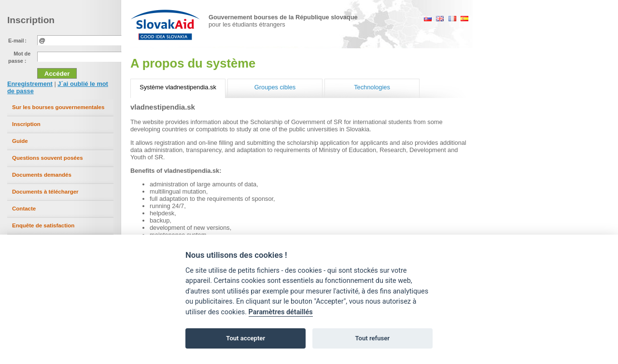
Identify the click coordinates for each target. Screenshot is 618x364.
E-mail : (17, 41)
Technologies (372, 87)
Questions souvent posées (48, 158)
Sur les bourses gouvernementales (58, 107)
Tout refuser (372, 338)
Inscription (26, 124)
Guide (20, 141)
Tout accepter (246, 338)
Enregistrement (30, 84)
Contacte (24, 209)
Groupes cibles (275, 87)
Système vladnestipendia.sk (178, 87)
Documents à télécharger (45, 192)
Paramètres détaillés (281, 312)
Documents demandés (42, 175)
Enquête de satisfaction (43, 225)
